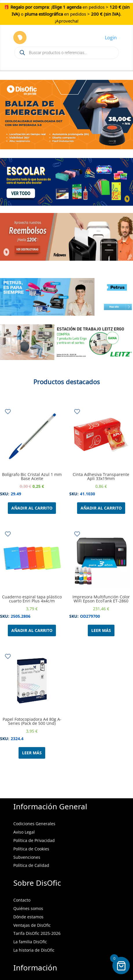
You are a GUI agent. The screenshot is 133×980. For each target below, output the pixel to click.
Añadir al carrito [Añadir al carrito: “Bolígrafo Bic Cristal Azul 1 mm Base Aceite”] (32, 508)
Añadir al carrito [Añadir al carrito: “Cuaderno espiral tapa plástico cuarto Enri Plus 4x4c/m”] (32, 630)
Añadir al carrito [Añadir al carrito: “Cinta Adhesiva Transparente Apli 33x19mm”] (101, 508)
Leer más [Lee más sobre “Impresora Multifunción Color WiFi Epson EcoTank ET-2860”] (101, 630)
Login (111, 38)
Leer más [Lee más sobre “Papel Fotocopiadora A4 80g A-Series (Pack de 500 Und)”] (32, 753)
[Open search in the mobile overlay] (66, 53)
